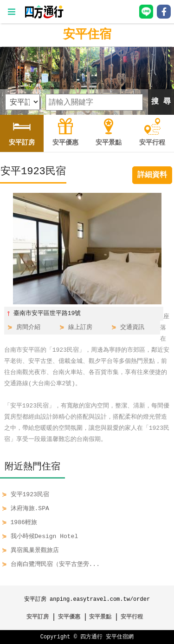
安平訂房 (38, 617)
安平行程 (132, 617)
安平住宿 (87, 35)
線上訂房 (80, 328)
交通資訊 (132, 328)
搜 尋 (161, 102)
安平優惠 (69, 617)
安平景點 (100, 617)
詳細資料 (152, 175)
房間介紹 (28, 328)
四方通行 (91, 637)
